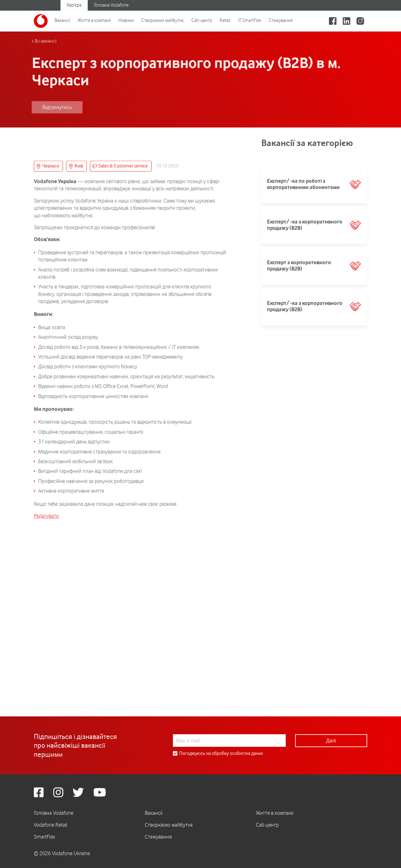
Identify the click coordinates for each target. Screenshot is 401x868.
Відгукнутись (44, 107)
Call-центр (202, 20)
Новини (126, 20)
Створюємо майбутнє (163, 20)
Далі (331, 741)
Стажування (281, 20)
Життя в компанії (94, 20)
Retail (225, 20)
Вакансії (62, 20)
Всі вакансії (32, 41)
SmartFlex (44, 837)
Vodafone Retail (51, 825)
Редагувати (46, 661)
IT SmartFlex (250, 20)
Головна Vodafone (111, 5)
